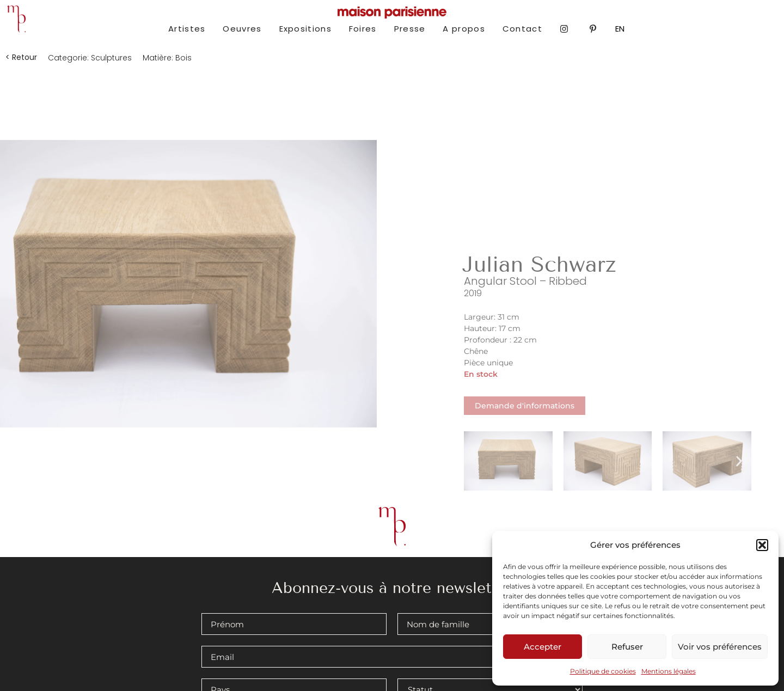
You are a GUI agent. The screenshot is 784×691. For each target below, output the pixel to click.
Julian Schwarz (539, 264)
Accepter (543, 647)
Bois (183, 58)
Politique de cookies (603, 671)
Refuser (627, 647)
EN (620, 29)
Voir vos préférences (720, 647)
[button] (762, 545)
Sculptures (111, 58)
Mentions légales (669, 671)
